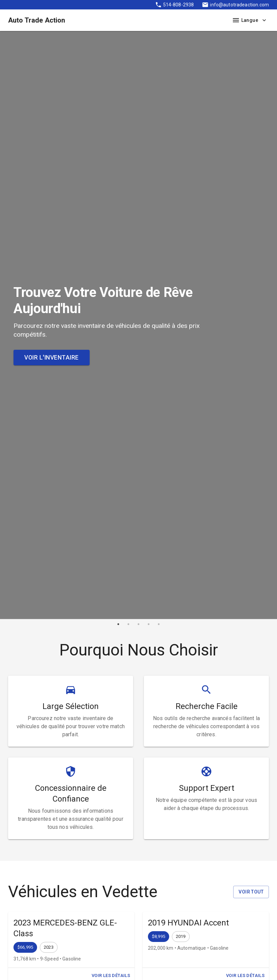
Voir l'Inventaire (52, 358)
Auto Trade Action (37, 20)
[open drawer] (236, 20)
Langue (254, 20)
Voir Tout (251, 892)
